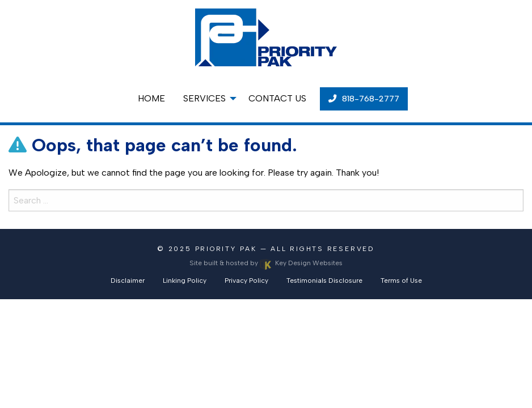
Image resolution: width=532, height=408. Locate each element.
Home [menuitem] (151, 98)
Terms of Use (401, 280)
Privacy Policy (246, 280)
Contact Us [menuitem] (277, 98)
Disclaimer (128, 280)
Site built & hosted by (266, 263)
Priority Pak (226, 249)
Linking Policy (185, 280)
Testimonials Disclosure (324, 280)
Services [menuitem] (204, 98)
